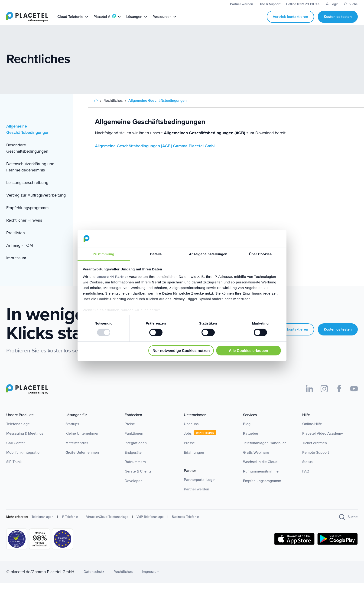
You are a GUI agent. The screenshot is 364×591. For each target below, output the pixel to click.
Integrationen (136, 451)
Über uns (191, 432)
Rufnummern (135, 470)
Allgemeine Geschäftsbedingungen (28, 138)
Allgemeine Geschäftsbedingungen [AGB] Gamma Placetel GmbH (156, 154)
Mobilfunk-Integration (24, 461)
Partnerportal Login (200, 488)
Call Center (16, 451)
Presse (189, 451)
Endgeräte (133, 461)
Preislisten (16, 241)
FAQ (306, 480)
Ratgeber (251, 442)
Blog (247, 432)
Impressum (16, 266)
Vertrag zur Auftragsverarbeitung (36, 204)
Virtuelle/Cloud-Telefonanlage (107, 525)
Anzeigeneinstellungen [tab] (208, 254)
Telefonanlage (18, 432)
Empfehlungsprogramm (28, 216)
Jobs (188, 442)
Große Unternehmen (82, 461)
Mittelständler (77, 451)
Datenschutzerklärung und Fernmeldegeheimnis (30, 175)
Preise (130, 432)
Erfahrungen (194, 461)
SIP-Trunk (14, 470)
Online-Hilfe (312, 432)
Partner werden (197, 497)
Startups (72, 432)
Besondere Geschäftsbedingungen (27, 156)
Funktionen (134, 442)
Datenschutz (94, 580)
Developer (133, 489)
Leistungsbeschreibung (27, 191)
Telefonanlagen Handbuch (265, 451)
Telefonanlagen (42, 525)
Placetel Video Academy (323, 442)
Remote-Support (316, 461)
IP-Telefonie (70, 525)
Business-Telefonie (185, 525)
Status (307, 470)
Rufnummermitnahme (261, 480)
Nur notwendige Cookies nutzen (181, 351)
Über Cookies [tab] (260, 254)
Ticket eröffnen (315, 451)
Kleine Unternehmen (82, 442)
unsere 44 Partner (112, 277)
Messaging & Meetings (25, 442)
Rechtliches (123, 580)
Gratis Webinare (256, 461)
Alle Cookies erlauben (249, 351)
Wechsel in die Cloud (260, 470)
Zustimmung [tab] (104, 254)
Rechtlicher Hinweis (24, 229)
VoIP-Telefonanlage (150, 525)
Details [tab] (156, 254)
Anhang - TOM (20, 254)
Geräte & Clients (138, 480)
